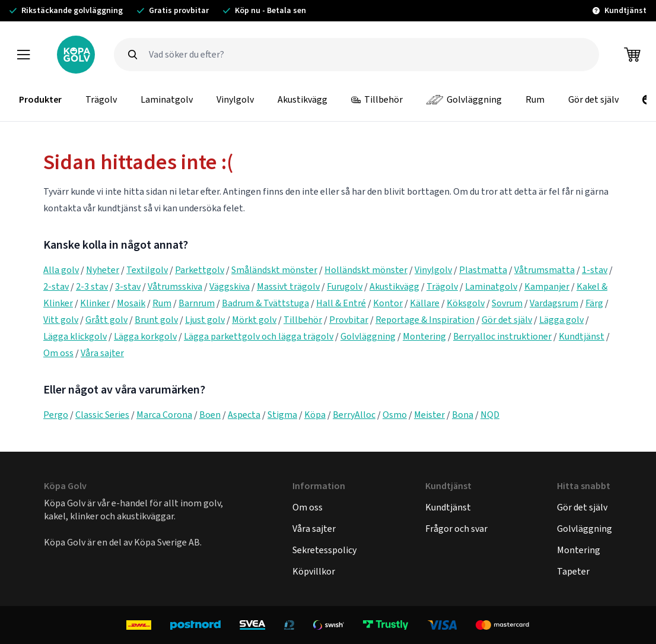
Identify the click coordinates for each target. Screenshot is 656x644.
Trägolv (101, 99)
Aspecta (244, 415)
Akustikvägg (302, 99)
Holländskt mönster (366, 270)
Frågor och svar (456, 529)
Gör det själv (593, 99)
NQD (490, 415)
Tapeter (573, 571)
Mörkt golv (254, 320)
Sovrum (507, 303)
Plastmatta (483, 270)
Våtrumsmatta (544, 270)
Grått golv (106, 320)
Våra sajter (102, 353)
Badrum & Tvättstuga (265, 303)
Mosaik (131, 303)
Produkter (40, 99)
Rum (535, 99)
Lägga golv (561, 320)
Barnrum (197, 303)
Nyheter (103, 270)
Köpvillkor (314, 571)
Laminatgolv (167, 99)
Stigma (282, 415)
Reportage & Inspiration (425, 320)
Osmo (395, 415)
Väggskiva (230, 286)
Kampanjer (547, 286)
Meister (429, 415)
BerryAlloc (354, 415)
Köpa (315, 415)
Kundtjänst (582, 336)
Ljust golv (205, 320)
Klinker (95, 303)
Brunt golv (156, 320)
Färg (594, 303)
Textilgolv (147, 270)
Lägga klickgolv (75, 336)
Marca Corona (164, 415)
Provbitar (349, 320)
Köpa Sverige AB (167, 542)
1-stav (595, 270)
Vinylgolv (235, 99)
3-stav (128, 286)
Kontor (388, 303)
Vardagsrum (554, 303)
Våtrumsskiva (175, 286)
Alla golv (61, 270)
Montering (424, 336)
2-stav (56, 286)
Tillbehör (377, 99)
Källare (425, 303)
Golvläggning (464, 99)
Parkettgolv (200, 270)
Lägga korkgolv (145, 336)
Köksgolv (466, 303)
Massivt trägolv (288, 286)
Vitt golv (61, 320)
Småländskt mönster (274, 270)
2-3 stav (92, 286)
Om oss (58, 353)
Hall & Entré (341, 303)
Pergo (56, 415)
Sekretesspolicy (324, 550)
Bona (463, 415)
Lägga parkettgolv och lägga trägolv (259, 336)
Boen (210, 415)
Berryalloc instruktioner (502, 336)
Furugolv (345, 286)
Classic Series (102, 415)
